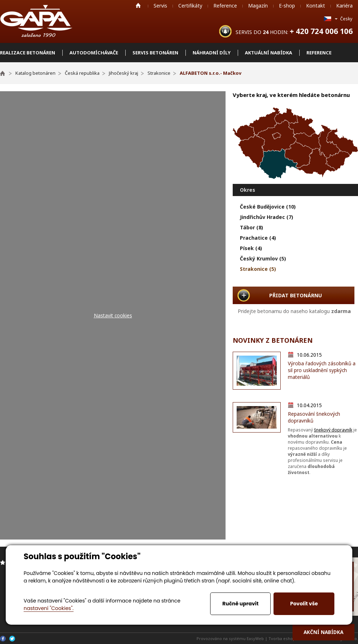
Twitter (12, 639)
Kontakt (316, 6)
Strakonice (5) (258, 269)
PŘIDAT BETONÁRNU (296, 295)
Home (138, 5)
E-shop (287, 6)
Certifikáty (190, 6)
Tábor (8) (251, 227)
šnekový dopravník (333, 430)
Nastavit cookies (113, 315)
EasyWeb (255, 638)
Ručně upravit (240, 604)
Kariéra (344, 6)
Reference (225, 6)
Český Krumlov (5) (263, 258)
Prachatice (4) (258, 238)
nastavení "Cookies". (49, 608)
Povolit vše (304, 604)
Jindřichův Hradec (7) (267, 217)
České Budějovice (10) (268, 207)
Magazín (258, 6)
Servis (160, 6)
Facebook (3, 639)
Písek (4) (251, 248)
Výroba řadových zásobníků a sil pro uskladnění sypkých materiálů (322, 370)
